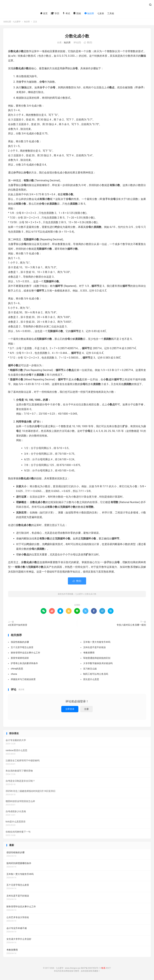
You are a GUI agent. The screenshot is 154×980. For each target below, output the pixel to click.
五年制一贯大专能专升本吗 (97, 642)
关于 (109, 968)
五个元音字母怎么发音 (22, 647)
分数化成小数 (77, 36)
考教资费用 (89, 653)
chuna (14, 674)
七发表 (101, 13)
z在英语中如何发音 (18, 625)
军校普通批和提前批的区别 (97, 658)
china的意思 (17, 669)
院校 (77, 13)
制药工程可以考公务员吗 (96, 674)
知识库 (89, 13)
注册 (86, 709)
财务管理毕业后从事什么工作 (25, 653)
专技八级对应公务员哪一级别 (131, 625)
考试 (66, 13)
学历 (55, 13)
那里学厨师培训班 (20, 658)
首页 (44, 13)
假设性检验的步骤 (20, 642)
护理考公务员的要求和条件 (24, 663)
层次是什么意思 (91, 679)
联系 (104, 968)
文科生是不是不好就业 (94, 647)
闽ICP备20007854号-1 (90, 968)
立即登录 (70, 709)
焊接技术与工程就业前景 (23, 679)
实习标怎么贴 (90, 669)
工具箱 (111, 13)
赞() (88, 42)
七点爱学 (77, 6)
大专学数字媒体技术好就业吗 (98, 663)
